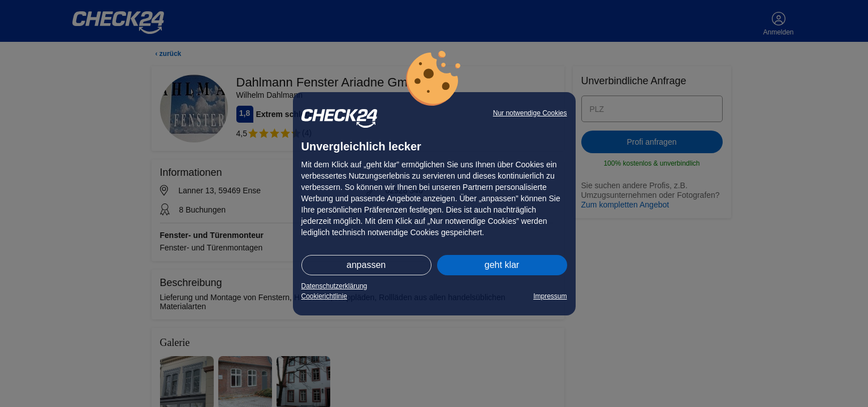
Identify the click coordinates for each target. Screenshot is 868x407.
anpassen (366, 265)
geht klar (502, 265)
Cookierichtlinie (324, 296)
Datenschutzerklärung (334, 286)
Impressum (550, 296)
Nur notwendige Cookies (530, 113)
